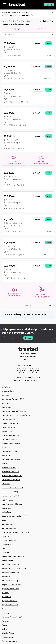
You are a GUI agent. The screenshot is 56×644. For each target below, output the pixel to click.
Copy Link (38, 43)
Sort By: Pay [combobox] (9, 35)
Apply (49, 43)
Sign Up (49, 5)
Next (51, 305)
